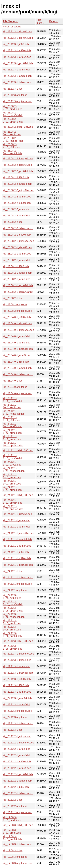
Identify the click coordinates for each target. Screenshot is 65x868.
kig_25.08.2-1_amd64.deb (17, 273)
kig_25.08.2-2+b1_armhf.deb (12, 133)
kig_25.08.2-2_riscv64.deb (17, 165)
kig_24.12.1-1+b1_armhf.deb (12, 482)
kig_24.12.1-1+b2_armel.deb (12, 438)
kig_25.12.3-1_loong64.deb (18, 38)
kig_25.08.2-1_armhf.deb (17, 260)
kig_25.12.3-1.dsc (13, 89)
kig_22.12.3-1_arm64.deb (17, 692)
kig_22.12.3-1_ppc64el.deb (18, 673)
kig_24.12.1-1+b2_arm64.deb (12, 432)
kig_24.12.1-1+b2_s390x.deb (12, 419)
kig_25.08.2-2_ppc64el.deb (18, 171)
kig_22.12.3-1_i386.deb (16, 685)
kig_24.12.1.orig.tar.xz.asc (17, 584)
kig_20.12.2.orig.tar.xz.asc (17, 812)
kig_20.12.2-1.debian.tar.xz (18, 793)
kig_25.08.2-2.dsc (13, 222)
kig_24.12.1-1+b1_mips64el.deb (14, 470)
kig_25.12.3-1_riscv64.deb (17, 32)
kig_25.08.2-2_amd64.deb (17, 184)
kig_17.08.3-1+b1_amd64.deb (13, 819)
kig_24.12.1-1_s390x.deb (17, 558)
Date (52, 21)
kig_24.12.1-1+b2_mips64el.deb (14, 412)
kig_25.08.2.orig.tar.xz (15, 305)
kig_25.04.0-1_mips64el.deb (18, 330)
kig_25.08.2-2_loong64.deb (18, 159)
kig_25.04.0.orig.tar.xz (15, 387)
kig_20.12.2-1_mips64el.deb (18, 743)
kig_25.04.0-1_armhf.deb (17, 336)
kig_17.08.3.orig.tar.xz (15, 857)
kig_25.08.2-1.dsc (13, 298)
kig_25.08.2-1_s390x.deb (17, 235)
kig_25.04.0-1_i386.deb (16, 362)
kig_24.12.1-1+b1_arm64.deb (12, 489)
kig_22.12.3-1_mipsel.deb (17, 660)
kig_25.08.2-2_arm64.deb (17, 197)
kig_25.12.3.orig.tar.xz (15, 95)
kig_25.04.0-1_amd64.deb (17, 368)
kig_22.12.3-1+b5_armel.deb (12, 628)
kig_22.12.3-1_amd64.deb (17, 698)
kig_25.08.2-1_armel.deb (17, 279)
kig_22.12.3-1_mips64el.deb (18, 654)
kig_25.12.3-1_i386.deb (16, 44)
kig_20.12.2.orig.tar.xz (15, 806)
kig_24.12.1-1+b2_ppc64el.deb (13, 444)
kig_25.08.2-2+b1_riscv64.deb (13, 114)
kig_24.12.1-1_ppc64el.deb (18, 565)
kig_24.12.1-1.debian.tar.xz (18, 578)
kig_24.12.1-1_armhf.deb (17, 527)
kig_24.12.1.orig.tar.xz (15, 590)
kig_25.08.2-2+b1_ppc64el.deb (13, 120)
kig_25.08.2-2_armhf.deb (17, 216)
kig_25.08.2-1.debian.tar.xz (18, 292)
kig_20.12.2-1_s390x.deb (17, 762)
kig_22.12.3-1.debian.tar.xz (18, 723)
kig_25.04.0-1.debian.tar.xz (18, 374)
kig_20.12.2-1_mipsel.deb (17, 736)
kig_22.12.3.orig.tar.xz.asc (17, 711)
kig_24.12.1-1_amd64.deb (17, 539)
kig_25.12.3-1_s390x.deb (17, 50)
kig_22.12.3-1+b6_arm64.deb (12, 635)
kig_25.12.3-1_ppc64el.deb (18, 63)
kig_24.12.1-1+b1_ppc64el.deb (13, 508)
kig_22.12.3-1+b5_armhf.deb (12, 622)
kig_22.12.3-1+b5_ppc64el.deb (13, 609)
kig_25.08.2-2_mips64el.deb (18, 190)
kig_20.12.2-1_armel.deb (17, 749)
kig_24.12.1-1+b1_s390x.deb (12, 463)
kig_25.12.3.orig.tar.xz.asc (17, 101)
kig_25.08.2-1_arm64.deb (17, 254)
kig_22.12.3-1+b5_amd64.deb (13, 647)
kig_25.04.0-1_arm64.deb (17, 355)
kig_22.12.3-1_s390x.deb (17, 679)
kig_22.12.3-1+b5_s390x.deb (12, 597)
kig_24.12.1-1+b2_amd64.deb (13, 425)
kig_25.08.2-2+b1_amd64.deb (13, 108)
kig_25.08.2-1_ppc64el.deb (18, 285)
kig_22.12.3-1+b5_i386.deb (18, 641)
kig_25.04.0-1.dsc (13, 381)
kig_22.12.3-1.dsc (13, 730)
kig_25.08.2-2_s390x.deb (17, 203)
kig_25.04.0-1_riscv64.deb (17, 323)
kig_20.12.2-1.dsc (13, 800)
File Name (9, 21)
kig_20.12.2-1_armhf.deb (17, 755)
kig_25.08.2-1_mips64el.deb (18, 241)
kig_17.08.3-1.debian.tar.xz (18, 844)
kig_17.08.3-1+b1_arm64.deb (12, 838)
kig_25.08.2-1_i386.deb (16, 266)
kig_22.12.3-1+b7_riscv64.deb (13, 603)
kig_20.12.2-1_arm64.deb (17, 768)
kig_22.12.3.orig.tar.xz (15, 717)
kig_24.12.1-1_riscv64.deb (17, 514)
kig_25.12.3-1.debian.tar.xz (18, 82)
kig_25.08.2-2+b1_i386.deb (18, 127)
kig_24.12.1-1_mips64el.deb (18, 533)
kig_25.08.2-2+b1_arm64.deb (12, 152)
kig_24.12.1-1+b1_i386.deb (18, 495)
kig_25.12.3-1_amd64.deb (17, 76)
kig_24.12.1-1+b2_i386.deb (18, 450)
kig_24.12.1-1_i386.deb (16, 552)
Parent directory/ (12, 27)
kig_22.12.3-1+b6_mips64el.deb (14, 616)
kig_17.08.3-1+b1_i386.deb (18, 825)
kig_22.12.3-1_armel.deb (17, 666)
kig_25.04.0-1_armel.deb (17, 343)
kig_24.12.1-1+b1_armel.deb (12, 476)
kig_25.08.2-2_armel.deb (17, 209)
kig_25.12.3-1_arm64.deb (17, 57)
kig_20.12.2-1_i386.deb (16, 787)
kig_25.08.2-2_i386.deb (16, 177)
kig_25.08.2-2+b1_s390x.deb (12, 146)
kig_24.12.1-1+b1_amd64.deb (13, 501)
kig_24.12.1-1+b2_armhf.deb (12, 406)
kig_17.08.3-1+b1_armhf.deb (12, 831)
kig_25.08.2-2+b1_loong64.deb (13, 139)
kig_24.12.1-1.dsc (13, 571)
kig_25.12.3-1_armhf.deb (17, 70)
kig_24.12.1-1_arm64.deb (17, 546)
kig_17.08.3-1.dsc (13, 851)
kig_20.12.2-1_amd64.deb (17, 781)
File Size (39, 21)
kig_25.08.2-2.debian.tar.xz (18, 228)
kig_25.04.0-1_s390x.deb (17, 317)
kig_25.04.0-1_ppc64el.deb (18, 349)
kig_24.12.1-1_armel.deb (17, 520)
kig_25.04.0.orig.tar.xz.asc (17, 393)
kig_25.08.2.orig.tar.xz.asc (17, 311)
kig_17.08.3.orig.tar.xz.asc (17, 863)
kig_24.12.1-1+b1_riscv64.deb (13, 457)
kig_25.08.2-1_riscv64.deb (17, 247)
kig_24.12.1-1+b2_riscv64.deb (13, 400)
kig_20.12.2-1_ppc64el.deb (18, 774)
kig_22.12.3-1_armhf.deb (17, 705)
